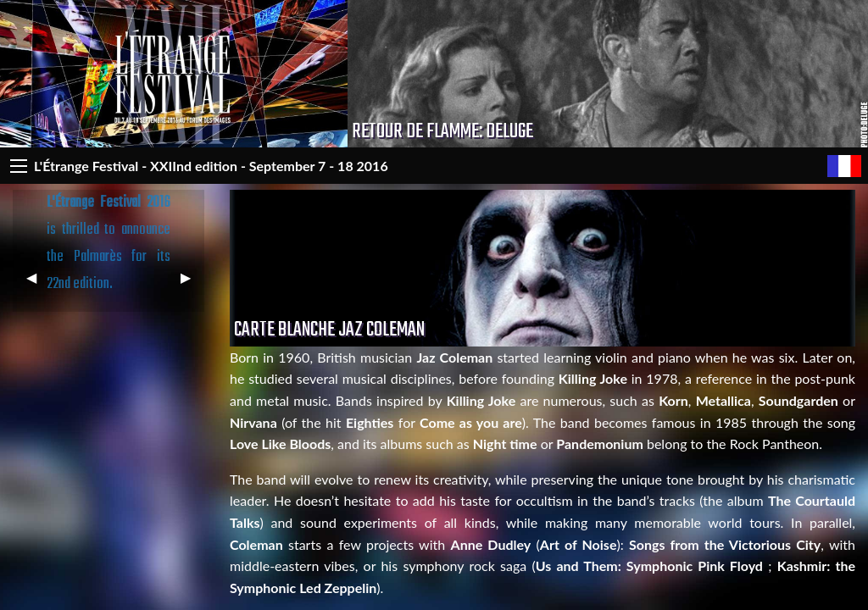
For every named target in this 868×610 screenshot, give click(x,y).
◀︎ (38, 284)
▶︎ (192, 284)
